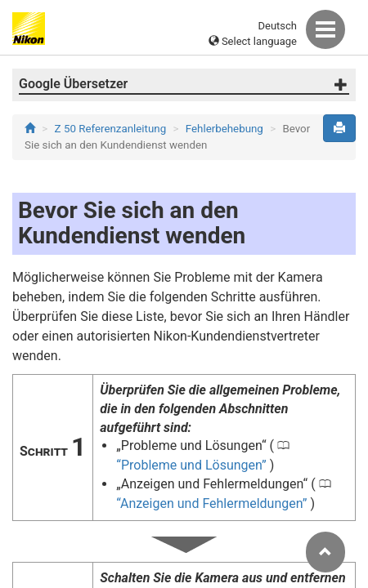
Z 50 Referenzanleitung (111, 129)
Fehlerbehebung (224, 129)
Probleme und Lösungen (191, 465)
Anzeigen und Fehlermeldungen (211, 503)
